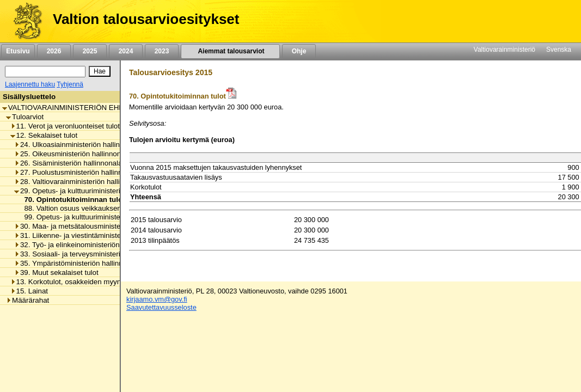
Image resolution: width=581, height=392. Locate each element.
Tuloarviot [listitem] (25, 117)
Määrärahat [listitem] (27, 300)
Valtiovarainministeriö (504, 50)
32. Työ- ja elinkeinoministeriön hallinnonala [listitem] (87, 245)
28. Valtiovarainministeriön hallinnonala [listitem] (80, 182)
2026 (54, 51)
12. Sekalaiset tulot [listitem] (44, 135)
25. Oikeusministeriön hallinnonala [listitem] (72, 154)
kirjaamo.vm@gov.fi (157, 299)
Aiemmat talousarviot (230, 51)
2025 (90, 51)
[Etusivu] (24, 21)
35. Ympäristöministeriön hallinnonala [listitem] (77, 263)
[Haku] (45, 72)
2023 (162, 51)
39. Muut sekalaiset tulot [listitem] (56, 272)
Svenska (559, 50)
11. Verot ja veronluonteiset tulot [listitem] (65, 126)
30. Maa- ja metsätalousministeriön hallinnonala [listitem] (94, 226)
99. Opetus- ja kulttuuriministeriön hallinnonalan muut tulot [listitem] (114, 217)
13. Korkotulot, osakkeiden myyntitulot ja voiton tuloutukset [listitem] (108, 282)
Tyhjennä (70, 84)
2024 (126, 51)
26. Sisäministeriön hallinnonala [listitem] (68, 163)
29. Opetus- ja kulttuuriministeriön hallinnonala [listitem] (91, 191)
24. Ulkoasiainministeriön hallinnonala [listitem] (78, 145)
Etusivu (18, 51)
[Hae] (100, 71)
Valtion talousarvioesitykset (146, 19)
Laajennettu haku (30, 84)
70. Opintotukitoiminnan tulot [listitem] (71, 200)
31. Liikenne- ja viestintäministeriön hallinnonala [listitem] (94, 235)
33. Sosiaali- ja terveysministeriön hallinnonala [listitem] (91, 254)
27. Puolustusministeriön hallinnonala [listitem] (77, 172)
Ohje (299, 51)
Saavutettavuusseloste (161, 307)
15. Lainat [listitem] (29, 291)
